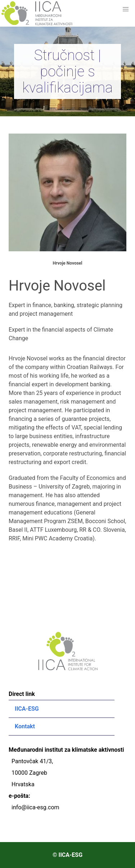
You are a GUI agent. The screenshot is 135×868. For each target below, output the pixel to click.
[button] (126, 9)
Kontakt (25, 726)
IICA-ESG (27, 709)
